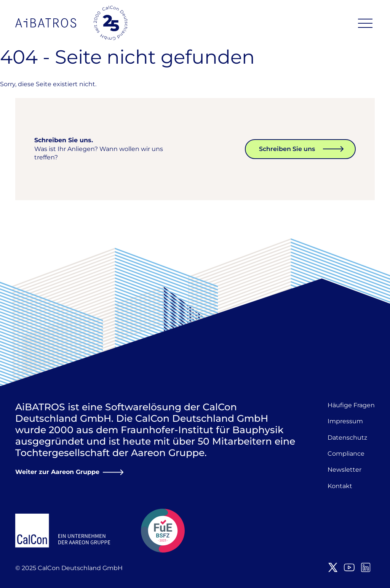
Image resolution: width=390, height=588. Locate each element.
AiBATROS (46, 23)
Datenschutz (347, 438)
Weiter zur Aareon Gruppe (57, 472)
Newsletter (344, 470)
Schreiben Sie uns (287, 149)
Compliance (346, 454)
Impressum (345, 421)
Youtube (349, 567)
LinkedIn (366, 567)
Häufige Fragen (351, 405)
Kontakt (340, 486)
